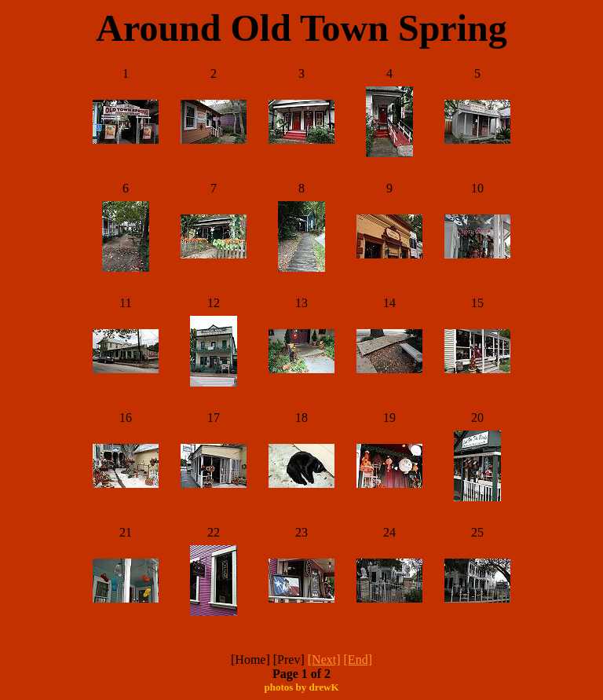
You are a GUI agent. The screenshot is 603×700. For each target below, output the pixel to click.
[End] (358, 660)
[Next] (324, 660)
